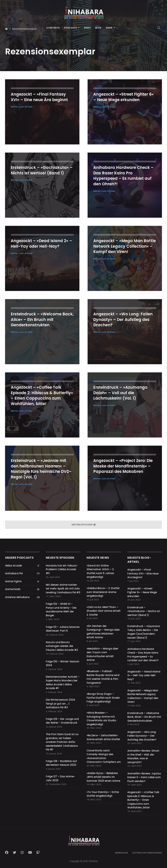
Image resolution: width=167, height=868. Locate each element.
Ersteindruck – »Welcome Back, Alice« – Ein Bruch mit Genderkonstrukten (144, 717)
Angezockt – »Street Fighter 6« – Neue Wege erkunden (142, 592)
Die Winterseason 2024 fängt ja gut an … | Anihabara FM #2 (61, 704)
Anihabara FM (14, 573)
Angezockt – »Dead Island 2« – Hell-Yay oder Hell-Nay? (144, 675)
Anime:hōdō (13, 589)
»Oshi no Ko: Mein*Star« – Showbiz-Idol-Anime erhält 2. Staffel (104, 611)
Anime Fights (13, 581)
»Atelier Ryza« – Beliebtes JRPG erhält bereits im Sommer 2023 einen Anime (103, 777)
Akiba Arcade (13, 566)
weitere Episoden (83, 525)
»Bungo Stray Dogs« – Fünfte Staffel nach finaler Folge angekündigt (103, 698)
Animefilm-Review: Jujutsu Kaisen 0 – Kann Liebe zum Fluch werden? (144, 777)
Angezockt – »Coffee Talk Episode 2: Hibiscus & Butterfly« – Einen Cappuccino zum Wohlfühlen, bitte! (143, 800)
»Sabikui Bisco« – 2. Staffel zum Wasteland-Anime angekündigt (103, 592)
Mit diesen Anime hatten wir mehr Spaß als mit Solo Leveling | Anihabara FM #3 (63, 589)
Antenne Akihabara (17, 597)
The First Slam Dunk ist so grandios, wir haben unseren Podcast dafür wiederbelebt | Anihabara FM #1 (62, 742)
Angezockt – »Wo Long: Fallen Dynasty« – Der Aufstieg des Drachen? (142, 736)
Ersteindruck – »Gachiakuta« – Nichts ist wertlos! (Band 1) (144, 611)
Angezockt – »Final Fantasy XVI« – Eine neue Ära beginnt (143, 573)
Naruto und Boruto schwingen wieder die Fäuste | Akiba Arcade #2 (62, 646)
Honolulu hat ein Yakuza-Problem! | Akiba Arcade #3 (62, 569)
